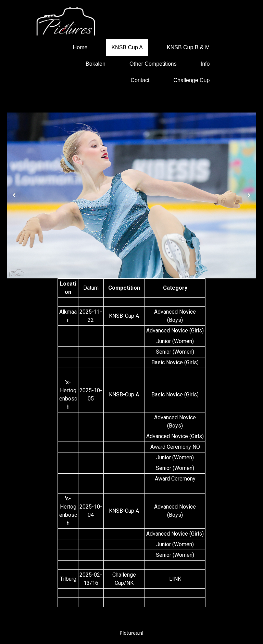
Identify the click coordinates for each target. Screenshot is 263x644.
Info (205, 64)
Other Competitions (153, 64)
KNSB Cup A (127, 47)
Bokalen (96, 64)
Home (80, 47)
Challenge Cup (192, 80)
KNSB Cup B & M (188, 47)
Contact (140, 80)
